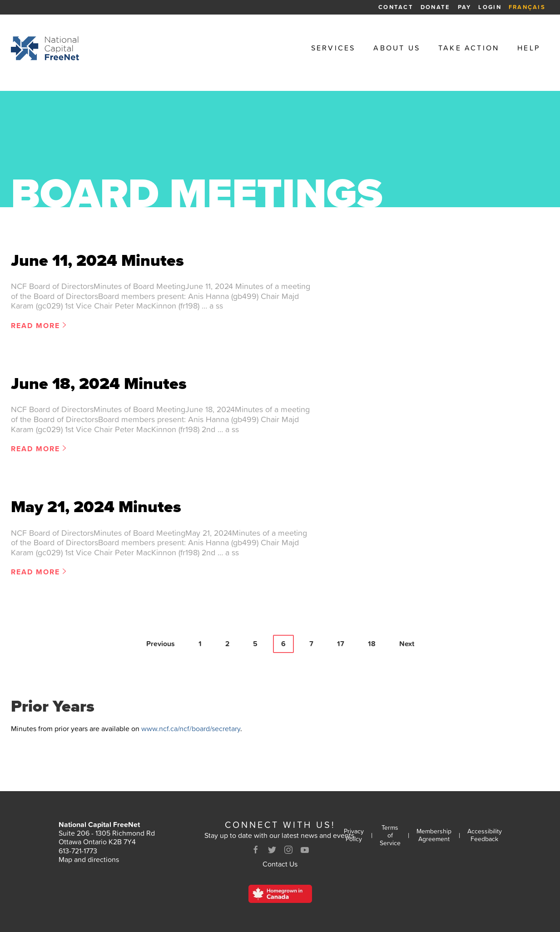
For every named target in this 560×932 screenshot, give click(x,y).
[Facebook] (256, 850)
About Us (397, 48)
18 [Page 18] (372, 643)
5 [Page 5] (255, 643)
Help (529, 48)
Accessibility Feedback (485, 835)
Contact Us (280, 864)
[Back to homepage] (45, 48)
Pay (465, 7)
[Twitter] (272, 850)
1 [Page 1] (200, 643)
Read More (35, 326)
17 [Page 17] (341, 643)
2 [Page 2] (227, 643)
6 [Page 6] (283, 643)
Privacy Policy (354, 835)
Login (490, 7)
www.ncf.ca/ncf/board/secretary (191, 728)
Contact (396, 7)
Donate (436, 7)
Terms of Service (390, 835)
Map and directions (89, 859)
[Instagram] (288, 850)
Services (333, 48)
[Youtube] (305, 850)
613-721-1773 (78, 851)
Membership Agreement (434, 835)
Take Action (469, 48)
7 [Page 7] (311, 643)
